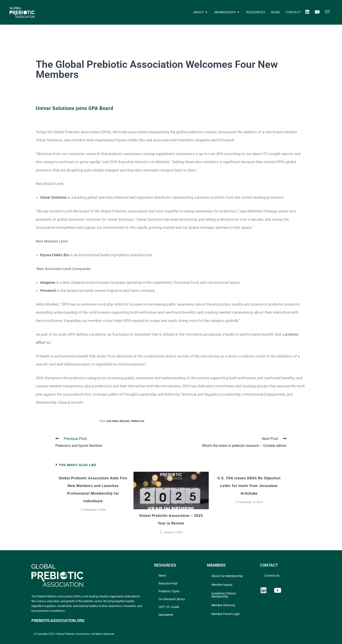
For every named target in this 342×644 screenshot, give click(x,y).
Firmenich (48, 290)
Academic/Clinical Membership (223, 595)
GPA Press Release (118, 421)
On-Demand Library (172, 599)
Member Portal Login (226, 614)
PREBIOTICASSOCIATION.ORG (58, 621)
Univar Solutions (53, 197)
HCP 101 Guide (169, 607)
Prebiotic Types (169, 591)
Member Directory (223, 605)
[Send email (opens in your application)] (330, 12)
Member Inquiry (222, 585)
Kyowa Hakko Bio (55, 255)
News (162, 576)
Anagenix (48, 282)
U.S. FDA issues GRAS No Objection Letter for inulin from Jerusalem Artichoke (249, 486)
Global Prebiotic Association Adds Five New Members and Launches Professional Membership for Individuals (93, 490)
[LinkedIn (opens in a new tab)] (310, 12)
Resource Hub (168, 583)
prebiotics (138, 421)
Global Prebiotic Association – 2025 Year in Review (171, 519)
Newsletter (166, 615)
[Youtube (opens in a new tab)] (320, 12)
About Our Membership (227, 576)
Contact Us (272, 576)
